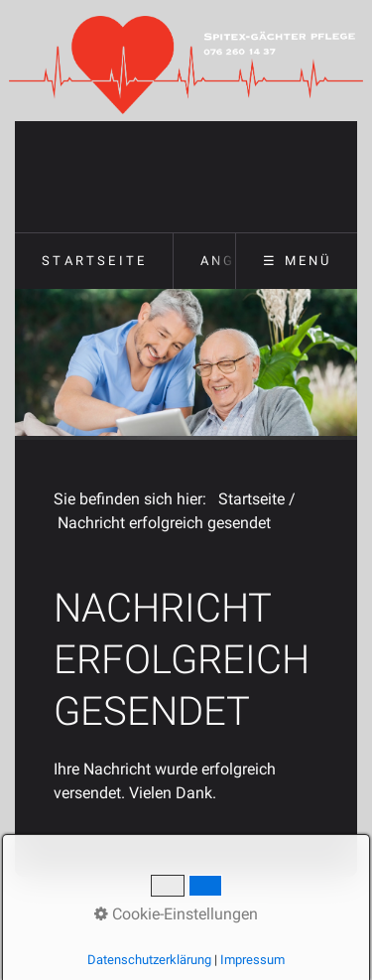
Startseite (94, 261)
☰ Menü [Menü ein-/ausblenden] (297, 261)
